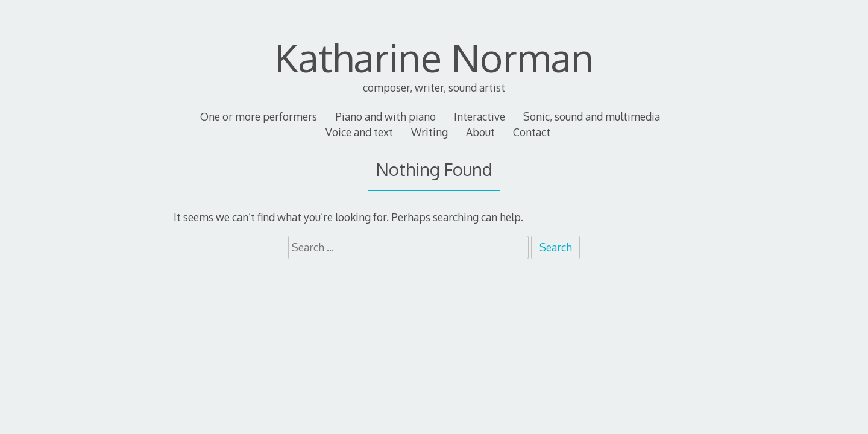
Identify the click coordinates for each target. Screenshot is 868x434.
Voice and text (359, 132)
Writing (429, 132)
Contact (532, 132)
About (480, 132)
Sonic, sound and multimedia (592, 116)
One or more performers (259, 116)
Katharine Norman (434, 57)
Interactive (480, 116)
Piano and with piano (385, 116)
